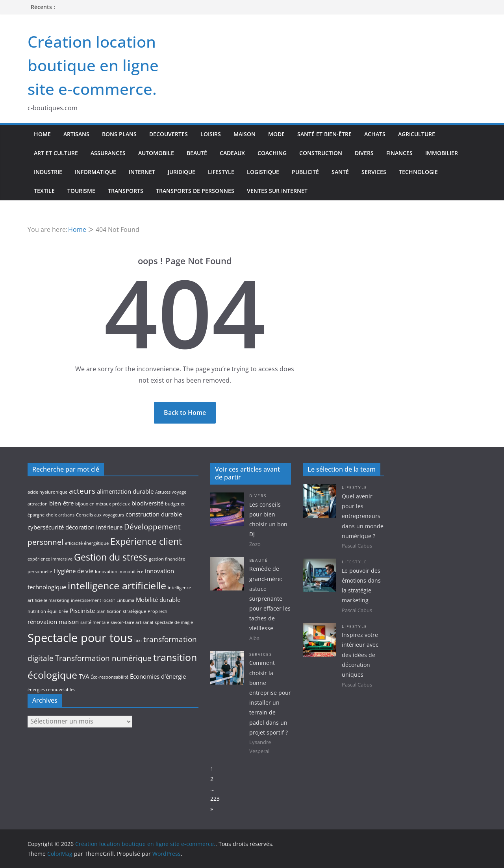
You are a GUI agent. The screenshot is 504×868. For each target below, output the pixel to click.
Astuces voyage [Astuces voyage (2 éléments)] (171, 492)
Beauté (197, 153)
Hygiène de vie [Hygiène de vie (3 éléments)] (73, 571)
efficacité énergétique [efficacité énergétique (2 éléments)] (87, 543)
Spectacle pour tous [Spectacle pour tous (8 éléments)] (80, 638)
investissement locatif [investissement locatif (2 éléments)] (93, 600)
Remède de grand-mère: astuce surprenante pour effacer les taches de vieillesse (270, 598)
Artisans (76, 134)
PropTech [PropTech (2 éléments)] (157, 611)
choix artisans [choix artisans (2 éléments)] (60, 515)
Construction (321, 153)
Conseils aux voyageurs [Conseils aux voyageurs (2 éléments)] (100, 515)
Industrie (48, 172)
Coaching (272, 153)
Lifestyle (221, 172)
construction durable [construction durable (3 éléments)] (154, 514)
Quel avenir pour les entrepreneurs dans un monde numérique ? (363, 516)
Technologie (418, 172)
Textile (44, 191)
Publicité (305, 172)
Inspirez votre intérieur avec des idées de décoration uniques (360, 655)
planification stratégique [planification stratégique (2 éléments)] (121, 611)
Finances (399, 153)
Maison (245, 134)
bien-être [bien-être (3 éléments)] (61, 503)
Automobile (156, 153)
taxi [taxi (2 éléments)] (138, 640)
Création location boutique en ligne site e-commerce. (93, 65)
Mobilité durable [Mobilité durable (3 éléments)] (158, 600)
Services (374, 172)
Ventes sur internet (277, 191)
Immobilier (442, 153)
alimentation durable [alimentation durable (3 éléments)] (125, 491)
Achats (375, 134)
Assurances (108, 153)
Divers (364, 153)
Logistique (263, 172)
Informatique (95, 172)
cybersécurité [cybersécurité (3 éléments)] (46, 527)
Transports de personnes (195, 191)
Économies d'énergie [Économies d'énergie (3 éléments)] (158, 676)
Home (42, 134)
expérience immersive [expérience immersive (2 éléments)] (50, 559)
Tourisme (81, 191)
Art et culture (56, 153)
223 (215, 799)
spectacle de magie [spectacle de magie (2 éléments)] (174, 622)
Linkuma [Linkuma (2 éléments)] (125, 600)
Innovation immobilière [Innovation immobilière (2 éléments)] (119, 572)
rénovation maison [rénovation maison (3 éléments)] (53, 622)
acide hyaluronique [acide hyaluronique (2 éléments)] (47, 492)
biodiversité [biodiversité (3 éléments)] (147, 503)
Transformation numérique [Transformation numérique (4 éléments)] (103, 658)
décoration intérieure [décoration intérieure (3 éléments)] (94, 527)
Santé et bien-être (324, 134)
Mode (276, 134)
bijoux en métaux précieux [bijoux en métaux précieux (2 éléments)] (103, 504)
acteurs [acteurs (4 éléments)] (82, 491)
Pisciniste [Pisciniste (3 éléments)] (82, 611)
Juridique (182, 172)
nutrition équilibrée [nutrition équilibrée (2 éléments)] (48, 611)
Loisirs (211, 134)
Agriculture (417, 134)
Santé (340, 172)
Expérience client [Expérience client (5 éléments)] (146, 541)
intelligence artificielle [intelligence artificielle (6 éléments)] (117, 585)
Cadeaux (232, 153)
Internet (142, 172)
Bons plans (119, 134)
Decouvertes (169, 134)
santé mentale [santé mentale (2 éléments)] (95, 622)
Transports (126, 191)
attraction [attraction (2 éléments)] (38, 504)
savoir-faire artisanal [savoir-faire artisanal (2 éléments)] (132, 622)
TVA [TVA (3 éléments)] (84, 676)
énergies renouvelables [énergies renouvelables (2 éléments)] (51, 690)
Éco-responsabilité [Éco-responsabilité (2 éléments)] (109, 677)
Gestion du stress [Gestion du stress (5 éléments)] (111, 557)
